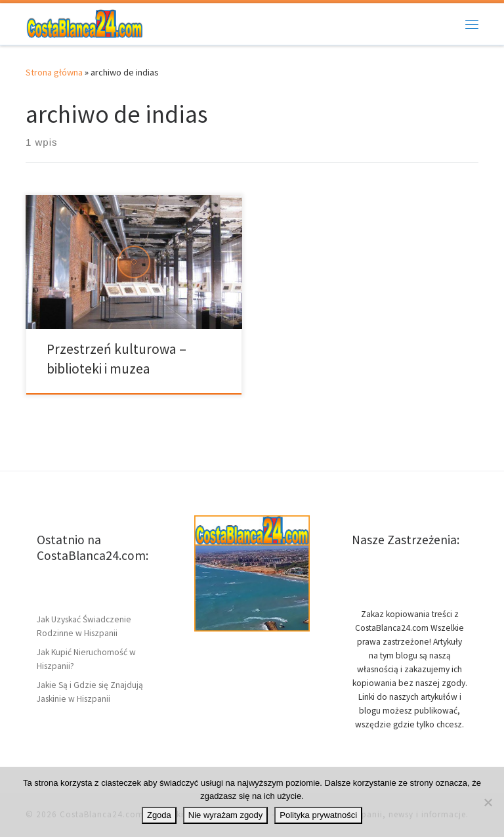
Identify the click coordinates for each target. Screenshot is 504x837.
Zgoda (159, 815)
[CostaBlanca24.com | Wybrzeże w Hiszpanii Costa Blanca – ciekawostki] (85, 22)
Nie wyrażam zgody (225, 815)
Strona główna (54, 72)
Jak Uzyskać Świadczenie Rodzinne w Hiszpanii (84, 626)
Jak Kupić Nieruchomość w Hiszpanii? (86, 659)
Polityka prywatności (318, 815)
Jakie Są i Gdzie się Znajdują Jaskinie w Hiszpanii (90, 692)
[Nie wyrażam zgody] (488, 802)
